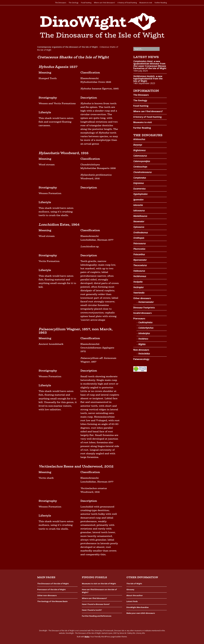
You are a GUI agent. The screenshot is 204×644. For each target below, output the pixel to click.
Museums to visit (146, 3)
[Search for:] (146, 49)
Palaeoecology (141, 359)
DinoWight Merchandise (137, 607)
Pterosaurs (139, 318)
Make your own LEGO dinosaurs (141, 613)
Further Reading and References (97, 616)
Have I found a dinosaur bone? (96, 604)
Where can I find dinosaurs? (104, 3)
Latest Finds (132, 601)
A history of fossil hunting (127, 3)
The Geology (74, 3)
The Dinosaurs (61, 3)
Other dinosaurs (142, 298)
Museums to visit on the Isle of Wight (99, 584)
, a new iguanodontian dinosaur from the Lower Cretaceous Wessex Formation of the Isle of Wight (150, 65)
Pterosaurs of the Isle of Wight (51, 589)
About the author (135, 595)
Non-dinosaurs (141, 350)
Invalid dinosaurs (142, 313)
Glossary (130, 589)
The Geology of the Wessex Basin (52, 601)
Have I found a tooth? (92, 610)
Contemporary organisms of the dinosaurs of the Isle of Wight (68, 47)
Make (87, 637)
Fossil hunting (86, 3)
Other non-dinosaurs (47, 595)
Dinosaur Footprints (144, 308)
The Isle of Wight (134, 584)
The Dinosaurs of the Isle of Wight (53, 584)
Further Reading (161, 3)
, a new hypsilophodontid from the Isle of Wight (148, 79)
